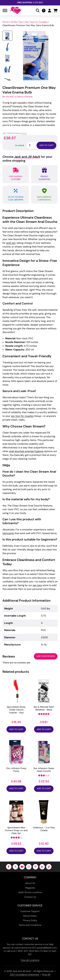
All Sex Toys (17, 22)
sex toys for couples (22, 416)
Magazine (30, 888)
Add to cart (46, 145)
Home (6, 22)
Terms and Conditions (30, 925)
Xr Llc (24, 133)
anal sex (11, 243)
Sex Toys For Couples (36, 22)
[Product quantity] (35, 145)
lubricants (8, 533)
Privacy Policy (30, 920)
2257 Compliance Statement (25, 975)
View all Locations (30, 960)
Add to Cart (16, 729)
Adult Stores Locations (30, 892)
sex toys (37, 585)
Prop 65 (46, 975)
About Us (30, 883)
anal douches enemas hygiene (26, 451)
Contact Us (30, 897)
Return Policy (30, 916)
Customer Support (30, 911)
